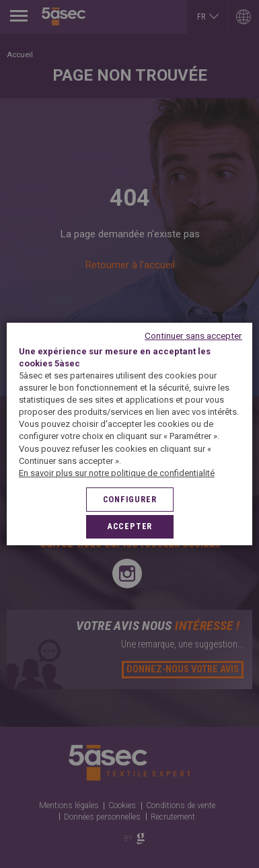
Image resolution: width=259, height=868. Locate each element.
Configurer (130, 499)
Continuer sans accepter (193, 336)
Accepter (129, 526)
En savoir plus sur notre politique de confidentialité (117, 473)
